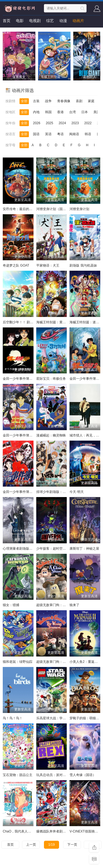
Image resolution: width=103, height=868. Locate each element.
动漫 (63, 21)
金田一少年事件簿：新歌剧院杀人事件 (31, 435)
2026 (37, 123)
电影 (20, 21)
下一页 (72, 845)
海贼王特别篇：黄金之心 (54, 322)
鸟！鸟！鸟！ (13, 718)
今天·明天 (76, 492)
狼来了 (74, 605)
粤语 (60, 134)
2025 (50, 123)
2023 (75, 123)
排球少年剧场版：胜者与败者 (58, 492)
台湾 (73, 112)
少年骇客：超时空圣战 (53, 549)
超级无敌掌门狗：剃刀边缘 (56, 605)
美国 (97, 112)
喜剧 (79, 101)
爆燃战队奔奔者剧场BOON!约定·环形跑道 (67, 831)
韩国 (48, 112)
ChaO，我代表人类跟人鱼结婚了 (27, 831)
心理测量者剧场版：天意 (21, 549)
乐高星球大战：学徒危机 (54, 718)
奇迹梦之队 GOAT (16, 265)
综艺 (50, 21)
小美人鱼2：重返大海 (85, 662)
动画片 (78, 21)
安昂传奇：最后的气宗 (19, 209)
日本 (85, 112)
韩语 (88, 134)
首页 (7, 21)
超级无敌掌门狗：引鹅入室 (56, 662)
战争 (48, 101)
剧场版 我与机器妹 (83, 265)
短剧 (7, 32)
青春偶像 (64, 101)
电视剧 (35, 21)
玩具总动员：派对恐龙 (53, 775)
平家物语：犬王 (48, 265)
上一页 (31, 845)
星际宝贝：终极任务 (51, 379)
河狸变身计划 (79, 209)
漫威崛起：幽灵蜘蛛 (51, 435)
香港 (60, 112)
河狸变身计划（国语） (53, 209)
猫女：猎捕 (11, 605)
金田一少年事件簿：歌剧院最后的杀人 (31, 379)
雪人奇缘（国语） (83, 775)
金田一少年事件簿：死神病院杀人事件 (31, 492)
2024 (62, 123)
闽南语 (74, 134)
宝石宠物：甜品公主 (18, 775)
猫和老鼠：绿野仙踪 (18, 662)
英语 (48, 134)
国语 (36, 134)
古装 (36, 101)
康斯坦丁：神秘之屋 (84, 549)
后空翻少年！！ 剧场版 (20, 322)
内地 (36, 112)
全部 (24, 101)
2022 (88, 123)
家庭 (91, 101)
